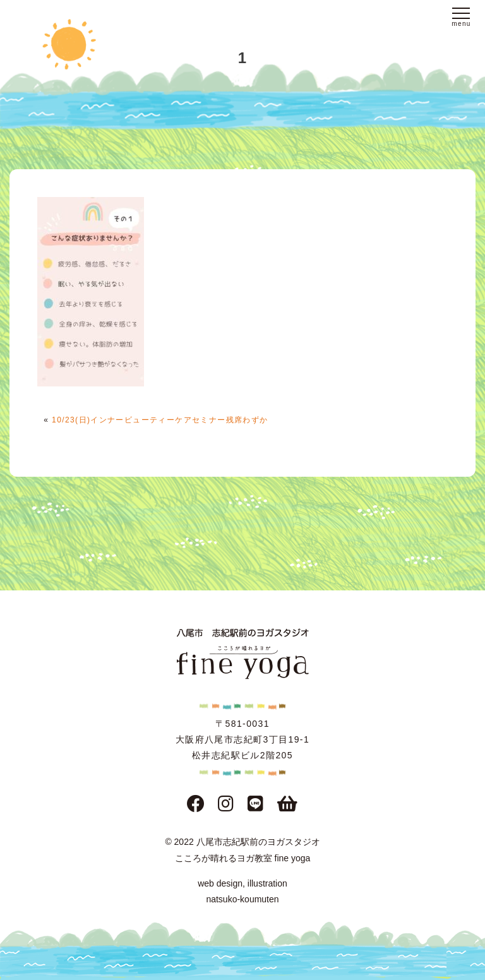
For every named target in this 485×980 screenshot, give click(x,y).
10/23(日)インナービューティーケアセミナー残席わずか (160, 420)
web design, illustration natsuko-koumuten (242, 891)
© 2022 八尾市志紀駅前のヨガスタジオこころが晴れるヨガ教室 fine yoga (242, 850)
